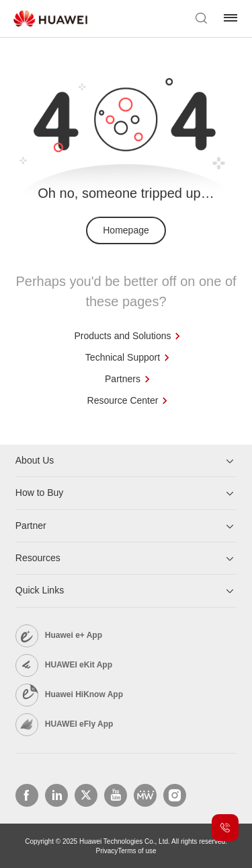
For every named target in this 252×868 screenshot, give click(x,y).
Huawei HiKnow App (84, 694)
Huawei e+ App (74, 635)
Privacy (107, 851)
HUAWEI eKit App (79, 665)
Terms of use (137, 851)
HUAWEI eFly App (79, 724)
